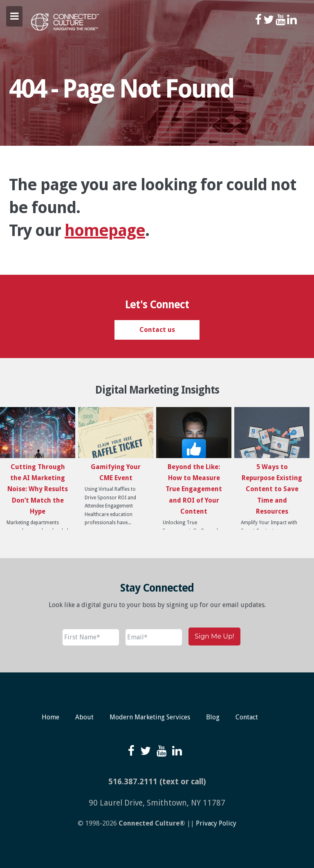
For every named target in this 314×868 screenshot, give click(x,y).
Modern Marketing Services (150, 717)
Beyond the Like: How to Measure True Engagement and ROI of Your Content (194, 489)
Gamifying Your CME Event (116, 472)
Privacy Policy (216, 823)
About (84, 717)
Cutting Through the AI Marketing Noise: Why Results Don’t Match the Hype (38, 489)
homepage (105, 230)
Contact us (157, 330)
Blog (213, 717)
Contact (247, 717)
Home (50, 717)
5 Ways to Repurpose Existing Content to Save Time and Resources (272, 489)
